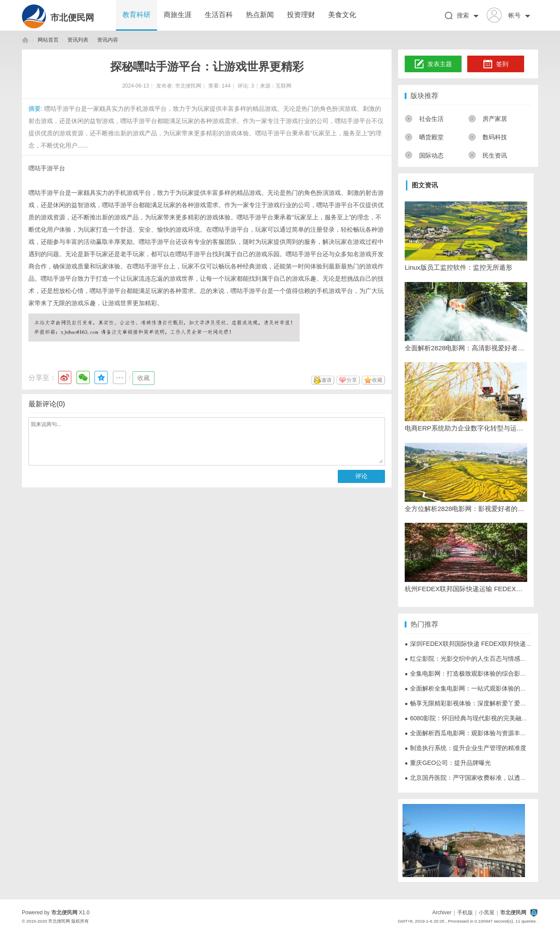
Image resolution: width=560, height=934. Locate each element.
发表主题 (433, 64)
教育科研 (136, 15)
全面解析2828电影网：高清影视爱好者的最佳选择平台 (466, 348)
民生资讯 (488, 155)
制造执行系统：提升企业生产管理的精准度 (465, 748)
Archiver (442, 913)
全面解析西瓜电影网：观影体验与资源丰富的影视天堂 (481, 733)
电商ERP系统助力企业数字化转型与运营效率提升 (466, 428)
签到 (496, 64)
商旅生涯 (178, 15)
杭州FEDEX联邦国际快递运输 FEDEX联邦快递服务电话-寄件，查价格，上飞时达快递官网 (466, 589)
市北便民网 (72, 18)
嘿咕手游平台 (47, 168)
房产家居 (488, 119)
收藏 (143, 378)
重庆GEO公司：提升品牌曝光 (448, 763)
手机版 (465, 913)
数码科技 (488, 137)
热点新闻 (260, 15)
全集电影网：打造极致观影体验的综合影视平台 (472, 673)
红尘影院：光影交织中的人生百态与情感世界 (469, 659)
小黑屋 (486, 913)
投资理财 (301, 15)
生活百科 (219, 15)
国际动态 (424, 155)
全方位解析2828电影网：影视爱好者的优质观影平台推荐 (466, 509)
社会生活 (424, 119)
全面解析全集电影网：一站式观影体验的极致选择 (475, 688)
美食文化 (342, 15)
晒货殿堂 (424, 137)
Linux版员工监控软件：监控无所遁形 (458, 267)
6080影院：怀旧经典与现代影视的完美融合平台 (472, 718)
